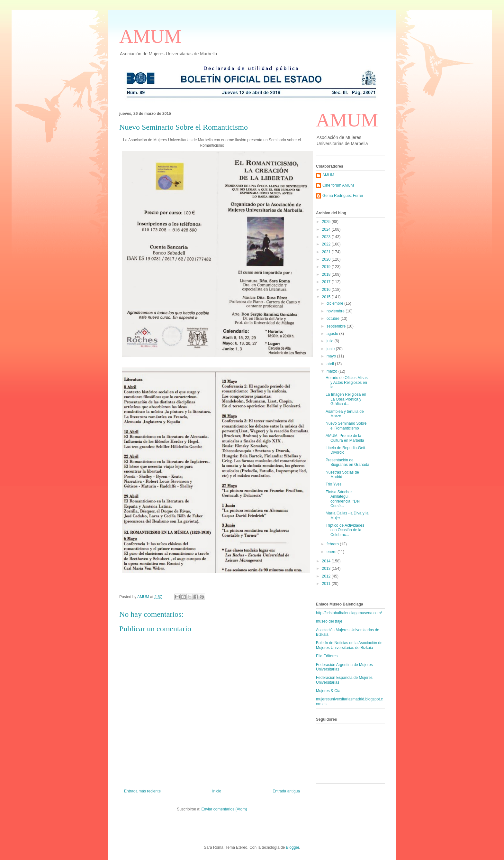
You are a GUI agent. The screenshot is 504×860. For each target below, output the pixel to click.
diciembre (335, 303)
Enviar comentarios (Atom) (224, 809)
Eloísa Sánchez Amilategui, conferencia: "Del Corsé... (343, 499)
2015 (327, 297)
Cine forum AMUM (338, 185)
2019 (327, 267)
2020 (327, 259)
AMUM (150, 36)
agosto (333, 334)
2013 (327, 569)
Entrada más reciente (142, 791)
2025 (327, 222)
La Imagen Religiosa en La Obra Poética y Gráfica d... (346, 399)
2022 (327, 244)
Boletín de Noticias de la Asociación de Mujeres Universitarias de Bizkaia (349, 645)
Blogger (293, 847)
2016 (327, 290)
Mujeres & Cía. (329, 691)
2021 (327, 252)
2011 (327, 584)
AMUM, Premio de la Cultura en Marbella (345, 438)
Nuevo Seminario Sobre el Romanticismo (346, 426)
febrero (333, 544)
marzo (333, 371)
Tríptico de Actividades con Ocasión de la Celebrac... (345, 530)
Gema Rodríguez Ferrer (343, 196)
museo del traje (329, 621)
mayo (332, 356)
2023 (327, 237)
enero (332, 552)
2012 (327, 576)
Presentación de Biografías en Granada (347, 462)
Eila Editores (327, 656)
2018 (327, 274)
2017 (327, 282)
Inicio (217, 791)
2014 (327, 561)
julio (331, 341)
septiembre (337, 326)
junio (331, 349)
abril (331, 364)
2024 (327, 229)
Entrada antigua (286, 791)
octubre (333, 319)
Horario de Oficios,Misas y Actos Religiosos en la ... (347, 382)
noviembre (336, 311)
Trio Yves (333, 484)
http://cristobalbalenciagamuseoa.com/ (349, 613)
